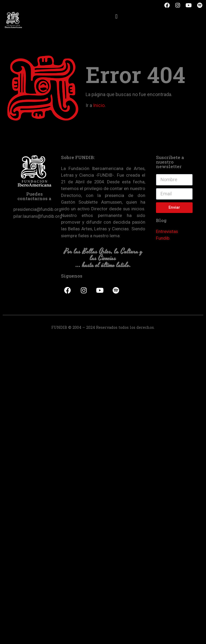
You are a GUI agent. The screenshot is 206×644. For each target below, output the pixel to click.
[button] (116, 16)
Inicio (99, 105)
